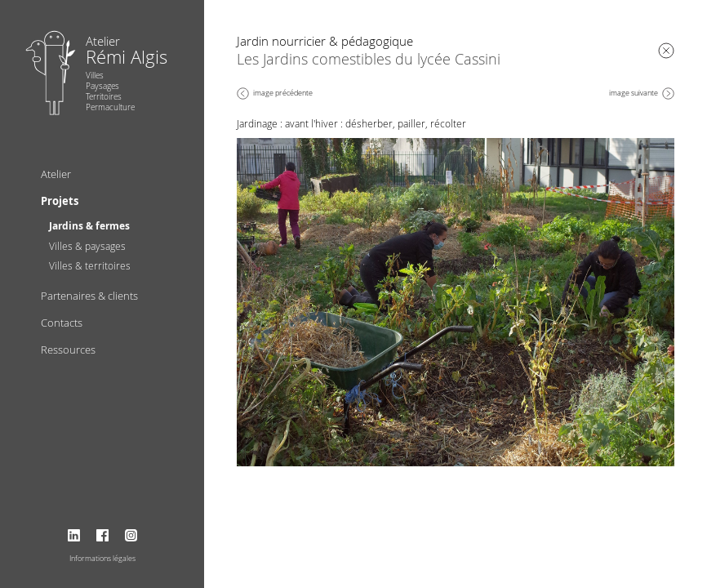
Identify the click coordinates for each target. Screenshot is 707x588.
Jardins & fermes (89, 226)
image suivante (634, 93)
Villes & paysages (87, 246)
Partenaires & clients (89, 296)
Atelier (56, 174)
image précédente (283, 93)
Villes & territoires (90, 265)
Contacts (62, 323)
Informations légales (102, 559)
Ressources (68, 350)
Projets (60, 201)
